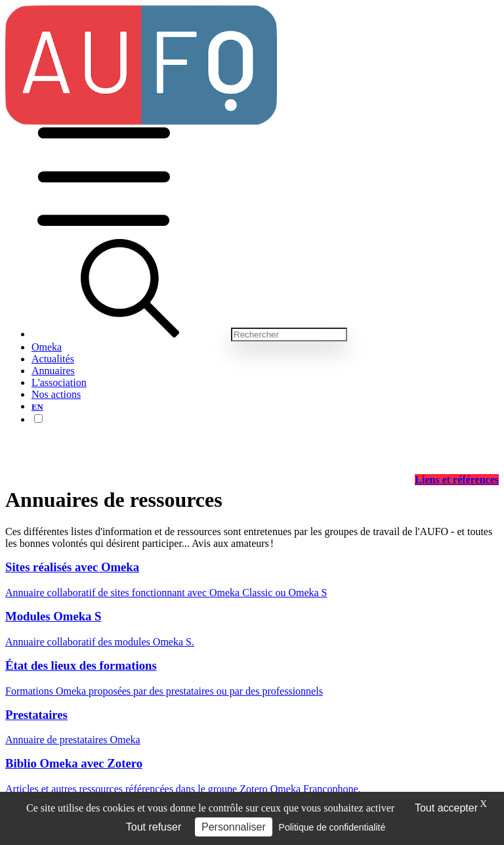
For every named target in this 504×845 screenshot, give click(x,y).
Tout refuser (154, 827)
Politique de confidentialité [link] (332, 827)
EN (37, 407)
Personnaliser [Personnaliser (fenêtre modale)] (234, 827)
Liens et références (457, 480)
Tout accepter (446, 808)
